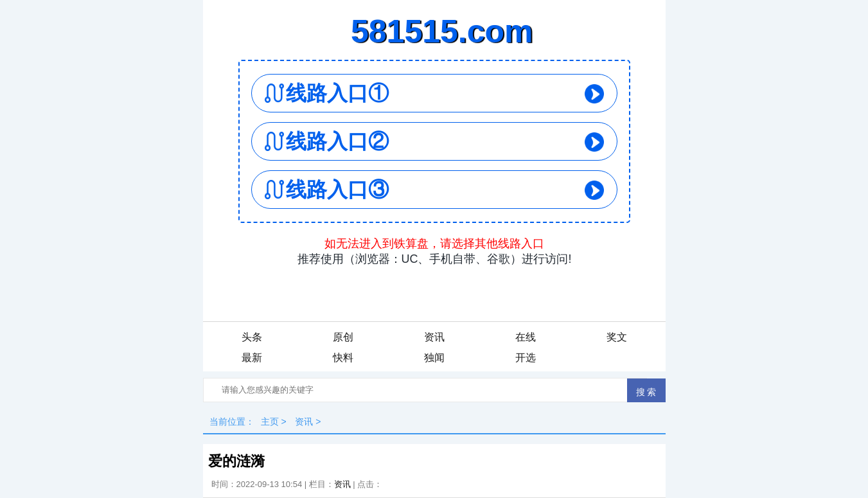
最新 (252, 358)
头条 (252, 337)
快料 (343, 358)
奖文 (617, 337)
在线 (526, 337)
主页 (270, 422)
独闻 (434, 358)
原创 (343, 337)
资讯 (434, 337)
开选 (526, 358)
